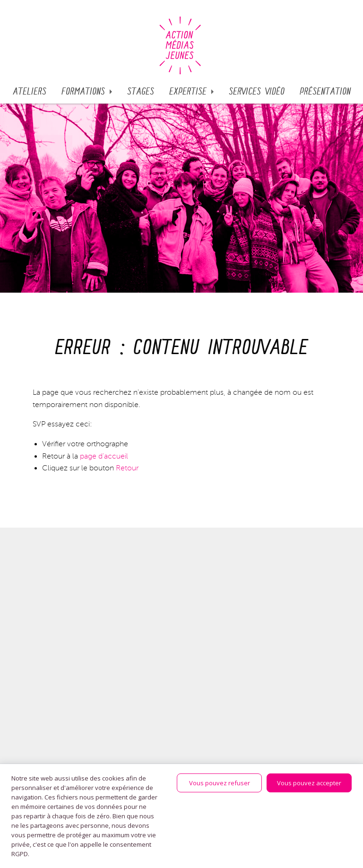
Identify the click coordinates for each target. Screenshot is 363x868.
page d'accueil (104, 456)
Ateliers (30, 92)
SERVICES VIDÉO (257, 92)
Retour (127, 468)
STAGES (141, 92)
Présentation (325, 92)
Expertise (188, 92)
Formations (83, 92)
